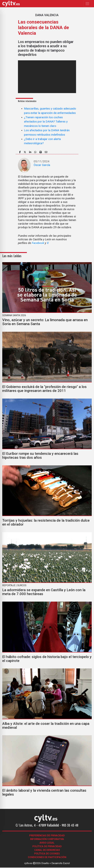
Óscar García (42, 165)
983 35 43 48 (70, 826)
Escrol (66, 863)
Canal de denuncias (47, 850)
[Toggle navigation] (87, 4)
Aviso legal (47, 843)
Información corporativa (47, 839)
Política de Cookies (47, 854)
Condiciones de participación (47, 857)
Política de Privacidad (47, 846)
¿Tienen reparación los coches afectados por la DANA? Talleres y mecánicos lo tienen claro (46, 122)
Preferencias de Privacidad (47, 835)
